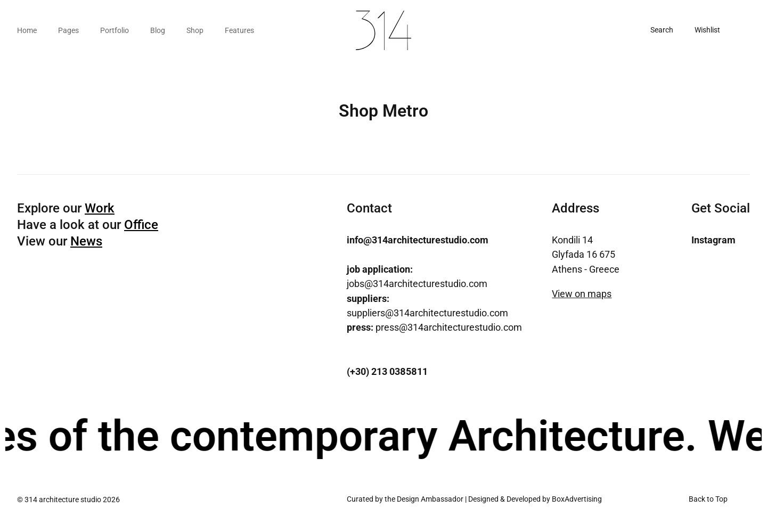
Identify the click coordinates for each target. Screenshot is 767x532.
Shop (195, 30)
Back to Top (708, 499)
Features (239, 30)
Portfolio (115, 30)
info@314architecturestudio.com (418, 240)
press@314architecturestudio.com (434, 327)
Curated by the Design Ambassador (405, 499)
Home (27, 30)
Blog (158, 30)
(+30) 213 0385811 (387, 371)
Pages (68, 30)
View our (60, 241)
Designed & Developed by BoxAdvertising (535, 499)
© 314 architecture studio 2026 (68, 500)
